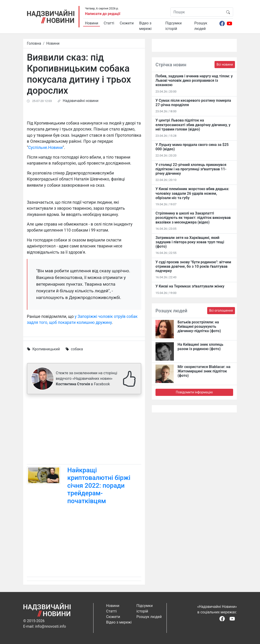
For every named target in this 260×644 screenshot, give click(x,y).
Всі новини (225, 64)
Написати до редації (103, 14)
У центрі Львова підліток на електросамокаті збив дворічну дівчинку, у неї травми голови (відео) (193, 125)
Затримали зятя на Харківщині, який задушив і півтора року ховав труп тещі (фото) (190, 242)
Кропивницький (46, 349)
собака (77, 349)
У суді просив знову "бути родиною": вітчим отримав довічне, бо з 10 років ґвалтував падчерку (193, 266)
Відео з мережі (145, 26)
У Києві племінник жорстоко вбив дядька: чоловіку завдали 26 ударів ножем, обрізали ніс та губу (192, 193)
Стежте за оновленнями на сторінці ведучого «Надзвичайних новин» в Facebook (86, 379)
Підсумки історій (174, 26)
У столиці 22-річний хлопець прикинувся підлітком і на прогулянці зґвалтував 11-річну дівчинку (191, 169)
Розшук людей (201, 26)
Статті (109, 23)
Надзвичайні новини (81, 101)
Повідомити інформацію (194, 392)
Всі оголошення (221, 310)
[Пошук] (197, 12)
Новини (92, 23)
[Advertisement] (84, 430)
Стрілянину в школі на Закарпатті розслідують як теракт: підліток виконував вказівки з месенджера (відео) (193, 218)
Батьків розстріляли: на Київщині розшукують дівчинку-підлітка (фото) (199, 326)
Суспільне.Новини (45, 148)
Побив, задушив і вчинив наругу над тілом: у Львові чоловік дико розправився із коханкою (194, 80)
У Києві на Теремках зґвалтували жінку (190, 286)
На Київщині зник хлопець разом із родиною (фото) (200, 347)
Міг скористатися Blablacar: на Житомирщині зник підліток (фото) (204, 371)
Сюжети (127, 23)
